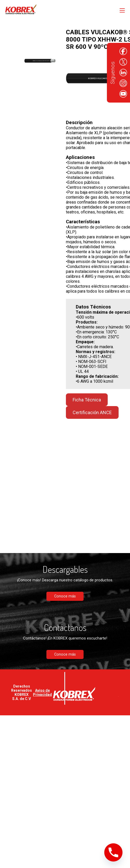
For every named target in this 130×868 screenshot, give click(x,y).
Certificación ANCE (92, 412)
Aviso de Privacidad (42, 692)
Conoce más (65, 596)
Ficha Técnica (87, 400)
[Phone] (113, 852)
